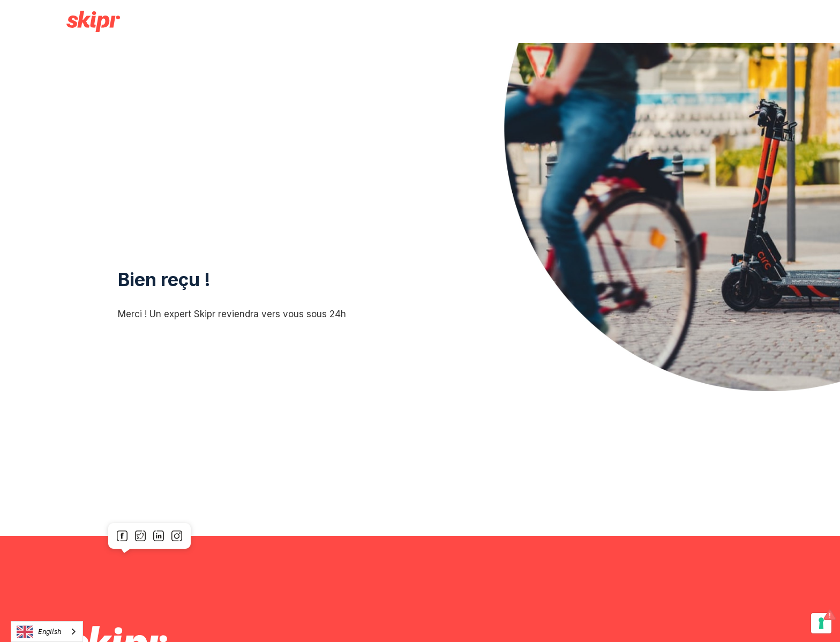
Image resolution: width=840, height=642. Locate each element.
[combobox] (47, 632)
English (39, 632)
